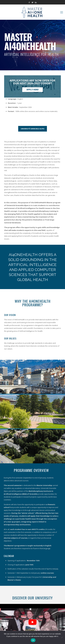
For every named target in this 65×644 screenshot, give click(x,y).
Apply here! (33, 90)
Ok (33, 640)
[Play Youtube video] (32, 622)
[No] (62, 637)
